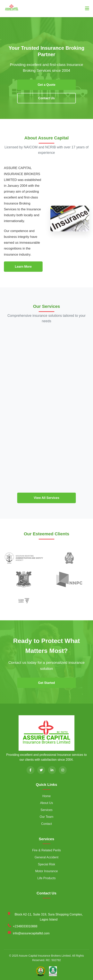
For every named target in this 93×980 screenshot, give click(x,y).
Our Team (46, 817)
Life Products (46, 878)
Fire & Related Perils (47, 850)
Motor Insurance (46, 871)
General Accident (46, 857)
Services (46, 810)
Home (47, 796)
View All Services (47, 498)
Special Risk (46, 864)
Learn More (23, 267)
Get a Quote (47, 85)
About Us (46, 803)
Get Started (46, 683)
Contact (46, 824)
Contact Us (46, 98)
